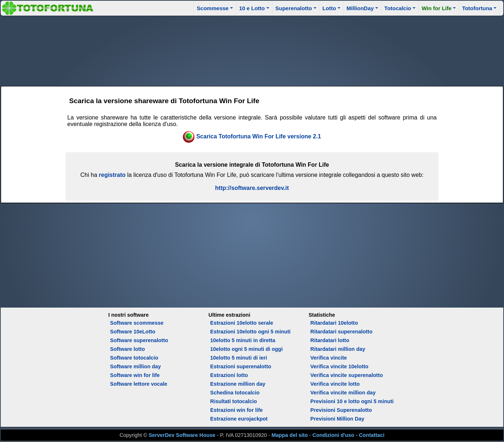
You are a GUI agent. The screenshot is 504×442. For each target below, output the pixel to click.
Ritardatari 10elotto (334, 323)
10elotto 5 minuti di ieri (239, 358)
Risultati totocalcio (233, 401)
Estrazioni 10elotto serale (242, 323)
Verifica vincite (329, 358)
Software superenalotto (139, 340)
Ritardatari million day (338, 349)
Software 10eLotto (133, 332)
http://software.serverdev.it (252, 188)
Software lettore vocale (139, 384)
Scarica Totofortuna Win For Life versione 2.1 (259, 136)
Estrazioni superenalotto (241, 366)
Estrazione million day (238, 384)
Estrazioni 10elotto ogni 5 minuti (250, 332)
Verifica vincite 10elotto (339, 366)
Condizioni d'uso (333, 435)
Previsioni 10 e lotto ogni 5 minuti (352, 401)
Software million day (135, 366)
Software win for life (135, 375)
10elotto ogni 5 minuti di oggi (246, 349)
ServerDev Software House (182, 435)
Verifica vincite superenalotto (347, 375)
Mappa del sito (290, 435)
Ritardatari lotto (330, 340)
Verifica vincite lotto (335, 384)
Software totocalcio (134, 358)
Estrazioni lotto (229, 375)
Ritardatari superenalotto (341, 332)
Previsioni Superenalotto (341, 410)
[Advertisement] (252, 50)
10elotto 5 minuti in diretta (243, 340)
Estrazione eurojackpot (239, 419)
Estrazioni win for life (236, 410)
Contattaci (372, 435)
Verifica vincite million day (343, 393)
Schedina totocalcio (235, 393)
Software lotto (127, 349)
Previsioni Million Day (337, 419)
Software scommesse (137, 323)
